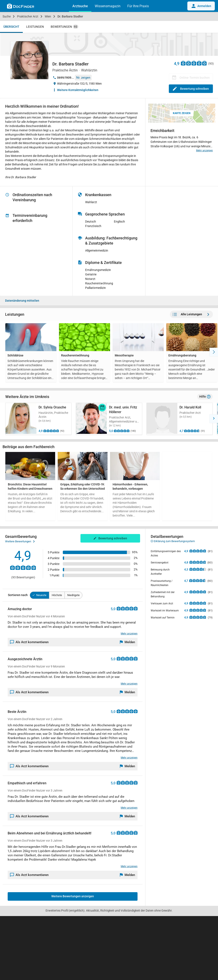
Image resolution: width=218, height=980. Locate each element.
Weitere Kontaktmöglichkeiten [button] (78, 90)
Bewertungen (65, 27)
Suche (7, 16)
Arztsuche (80, 6)
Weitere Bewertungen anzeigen (73, 896)
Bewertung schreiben (191, 89)
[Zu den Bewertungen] (194, 63)
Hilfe (205, 397)
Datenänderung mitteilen (22, 301)
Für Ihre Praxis (138, 6)
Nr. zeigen (83, 78)
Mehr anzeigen (204, 151)
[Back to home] (21, 7)
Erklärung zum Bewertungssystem (173, 541)
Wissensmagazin (108, 6)
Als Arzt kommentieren (29, 642)
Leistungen (35, 27)
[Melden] (128, 642)
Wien (48, 16)
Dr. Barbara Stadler (70, 16)
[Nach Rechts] (214, 352)
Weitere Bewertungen (20, 541)
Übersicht (11, 27)
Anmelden (201, 6)
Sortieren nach (18, 595)
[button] (4, 419)
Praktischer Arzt (28, 16)
